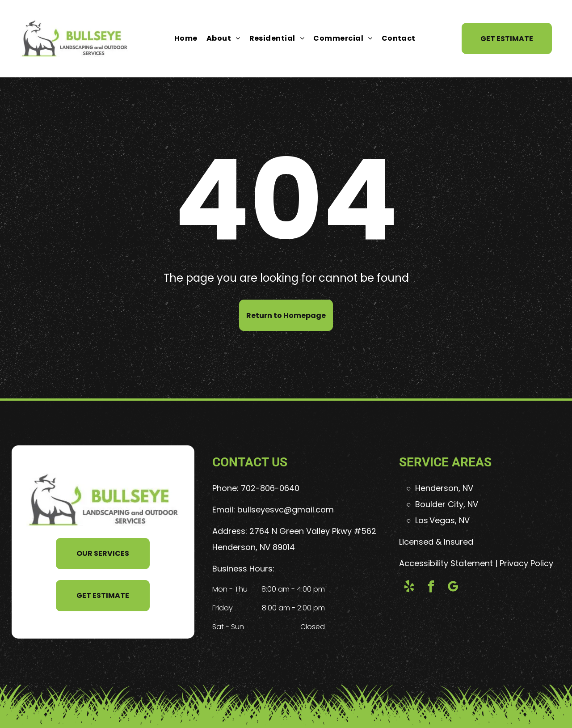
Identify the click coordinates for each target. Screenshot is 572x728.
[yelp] (409, 588)
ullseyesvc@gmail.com (288, 510)
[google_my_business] (453, 588)
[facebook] (431, 588)
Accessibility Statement (446, 563)
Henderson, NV (444, 488)
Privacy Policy (526, 563)
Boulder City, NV (447, 504)
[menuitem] (186, 38)
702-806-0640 (270, 488)
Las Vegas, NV (442, 520)
